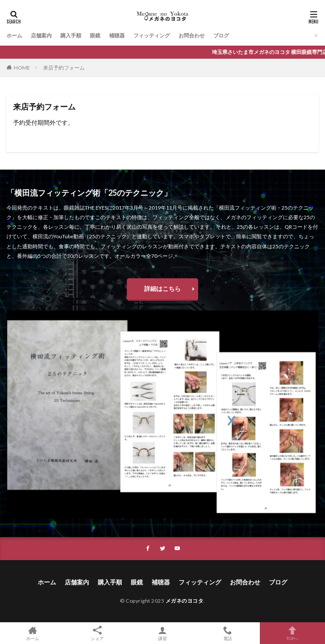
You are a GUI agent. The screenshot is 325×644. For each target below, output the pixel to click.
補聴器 (117, 35)
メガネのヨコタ (185, 601)
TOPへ (292, 633)
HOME (22, 68)
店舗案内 (41, 35)
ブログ (221, 35)
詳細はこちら (162, 289)
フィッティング (152, 35)
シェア (98, 633)
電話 (228, 633)
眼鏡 (95, 35)
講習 (162, 633)
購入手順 (71, 35)
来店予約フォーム (64, 68)
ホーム (14, 35)
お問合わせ (192, 35)
